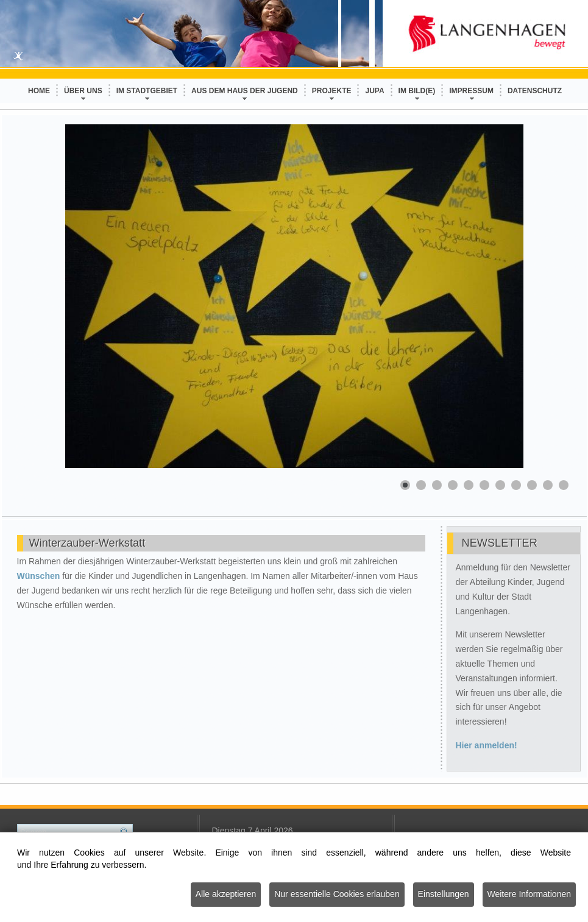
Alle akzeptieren (226, 895)
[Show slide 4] (453, 485)
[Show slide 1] (405, 485)
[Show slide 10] (548, 485)
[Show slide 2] (421, 485)
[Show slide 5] (469, 485)
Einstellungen (444, 895)
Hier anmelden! (487, 745)
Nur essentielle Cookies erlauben (337, 895)
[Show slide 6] (484, 485)
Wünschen (40, 576)
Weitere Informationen (529, 895)
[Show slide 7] (500, 485)
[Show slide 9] (532, 485)
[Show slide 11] (564, 485)
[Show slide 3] (437, 485)
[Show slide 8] (516, 485)
